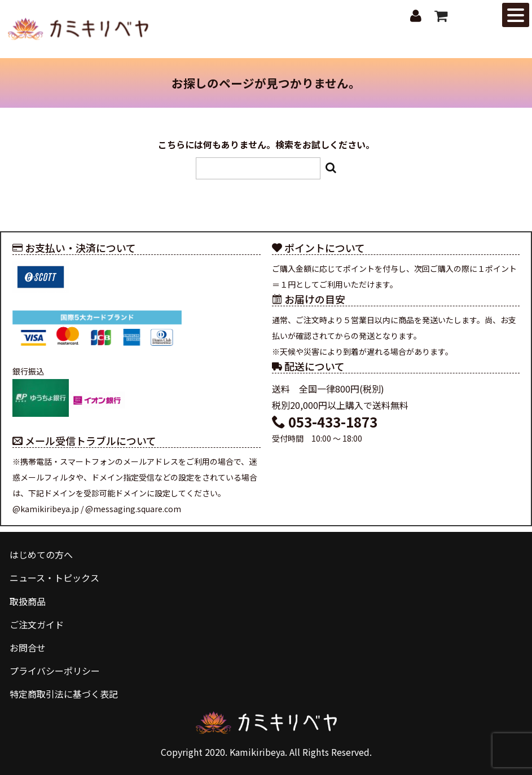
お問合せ (28, 648)
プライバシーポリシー (55, 671)
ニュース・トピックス (54, 578)
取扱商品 (28, 601)
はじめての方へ (41, 554)
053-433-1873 (325, 422)
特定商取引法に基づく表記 (64, 694)
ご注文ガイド (37, 624)
